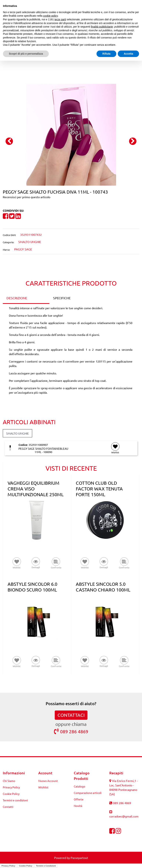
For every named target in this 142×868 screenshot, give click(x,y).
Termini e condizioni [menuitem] (15, 800)
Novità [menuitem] (78, 806)
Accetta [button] (128, 54)
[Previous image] (9, 141)
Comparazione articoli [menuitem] (88, 793)
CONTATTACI (71, 715)
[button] (71, 134)
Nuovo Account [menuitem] (48, 781)
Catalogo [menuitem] (80, 786)
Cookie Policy (26, 866)
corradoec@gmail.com (124, 816)
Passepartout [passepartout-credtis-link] (79, 858)
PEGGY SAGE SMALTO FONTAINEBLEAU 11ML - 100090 (43, 450)
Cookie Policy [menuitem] (11, 794)
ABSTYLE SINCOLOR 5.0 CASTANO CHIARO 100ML (103, 587)
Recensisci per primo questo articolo (27, 197)
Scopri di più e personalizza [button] (26, 54)
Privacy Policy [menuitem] (11, 787)
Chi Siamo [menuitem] (9, 781)
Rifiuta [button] (106, 54)
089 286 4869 (71, 731)
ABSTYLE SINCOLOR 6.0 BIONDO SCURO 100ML (32, 587)
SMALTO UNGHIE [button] (17, 433)
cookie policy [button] (50, 16)
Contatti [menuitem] (8, 807)
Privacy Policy (8, 866)
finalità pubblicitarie (102, 27)
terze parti (60, 19)
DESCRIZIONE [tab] (17, 298)
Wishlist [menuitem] (43, 787)
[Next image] (133, 141)
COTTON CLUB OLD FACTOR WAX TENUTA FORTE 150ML (99, 489)
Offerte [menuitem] (79, 799)
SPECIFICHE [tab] (62, 298)
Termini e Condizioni (46, 866)
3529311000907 (38, 445)
